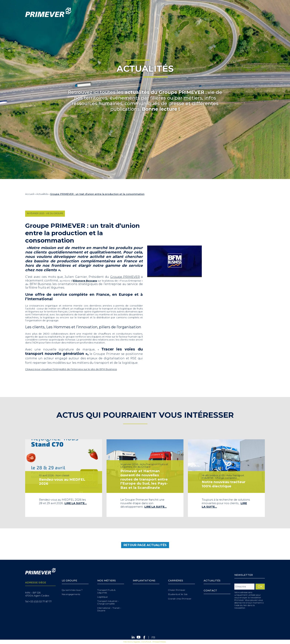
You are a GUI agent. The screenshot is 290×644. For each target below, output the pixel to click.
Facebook (251, 12)
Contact (210, 585)
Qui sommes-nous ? (72, 585)
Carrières (176, 575)
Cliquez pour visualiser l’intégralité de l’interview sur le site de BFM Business (69, 369)
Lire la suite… (75, 502)
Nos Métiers (107, 575)
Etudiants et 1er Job (178, 589)
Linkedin (240, 12)
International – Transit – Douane (109, 604)
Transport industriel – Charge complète (108, 597)
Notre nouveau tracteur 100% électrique (224, 484)
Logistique (102, 592)
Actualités (42, 194)
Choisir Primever (177, 585)
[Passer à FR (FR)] (153, 637)
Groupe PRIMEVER (123, 277)
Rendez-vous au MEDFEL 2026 (62, 481)
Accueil (30, 194)
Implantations (144, 575)
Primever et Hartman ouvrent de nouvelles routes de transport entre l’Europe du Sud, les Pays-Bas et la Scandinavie (144, 479)
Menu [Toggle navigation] (5, 30)
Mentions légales (132, 642)
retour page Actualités (145, 547)
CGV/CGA (146, 642)
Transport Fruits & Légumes (106, 586)
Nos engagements (71, 589)
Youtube (245, 12)
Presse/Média (159, 642)
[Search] (212, 12)
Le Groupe (69, 575)
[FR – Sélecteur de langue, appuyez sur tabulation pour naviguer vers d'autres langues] (258, 12)
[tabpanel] (64, 478)
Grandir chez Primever (180, 593)
